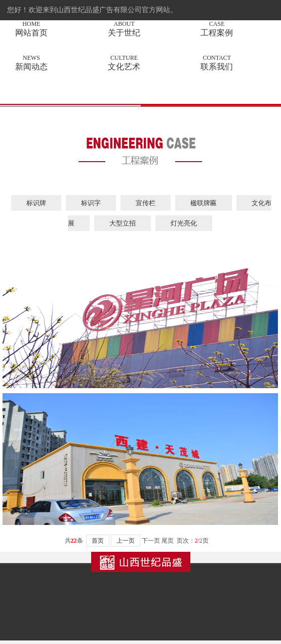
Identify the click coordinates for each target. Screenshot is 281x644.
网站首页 (31, 29)
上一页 (126, 541)
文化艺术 (124, 63)
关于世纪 (124, 29)
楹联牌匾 (204, 203)
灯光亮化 (184, 223)
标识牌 (36, 203)
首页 (98, 541)
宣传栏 (146, 203)
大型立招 (123, 223)
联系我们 (217, 63)
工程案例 (217, 29)
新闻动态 (31, 63)
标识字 (91, 203)
